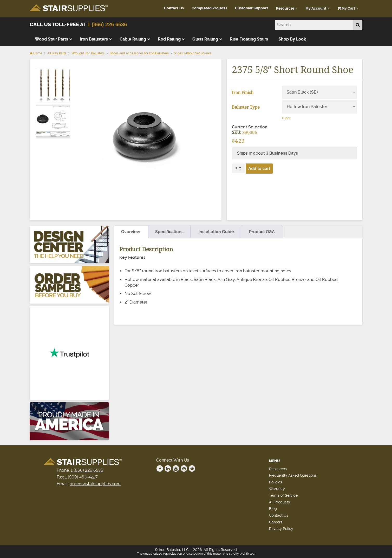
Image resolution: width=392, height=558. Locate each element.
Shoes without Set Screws (193, 53)
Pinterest (184, 469)
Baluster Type (246, 107)
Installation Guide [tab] (216, 232)
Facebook (160, 469)
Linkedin (168, 469)
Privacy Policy (281, 529)
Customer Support (252, 8)
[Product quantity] (238, 168)
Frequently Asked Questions (293, 475)
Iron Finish (243, 93)
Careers (276, 522)
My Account (318, 8)
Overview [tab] (131, 232)
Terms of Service (283, 495)
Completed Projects (209, 8)
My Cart (348, 8)
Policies (276, 482)
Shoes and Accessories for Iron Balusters (139, 53)
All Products (279, 502)
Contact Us (174, 8)
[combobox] (319, 92)
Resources (287, 8)
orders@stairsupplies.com (95, 484)
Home (36, 53)
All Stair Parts (57, 53)
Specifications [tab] (169, 232)
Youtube (176, 469)
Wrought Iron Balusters (88, 53)
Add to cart (259, 169)
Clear (286, 118)
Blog (273, 509)
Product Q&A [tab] (262, 232)
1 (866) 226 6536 (107, 24)
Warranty (277, 489)
